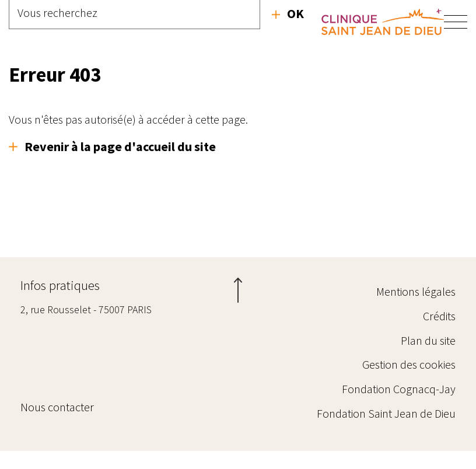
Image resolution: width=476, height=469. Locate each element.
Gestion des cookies (409, 373)
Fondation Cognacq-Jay (399, 402)
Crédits (439, 315)
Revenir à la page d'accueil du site (120, 146)
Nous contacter (50, 433)
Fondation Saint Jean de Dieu (386, 431)
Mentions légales (416, 286)
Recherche (288, 13)
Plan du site (428, 344)
